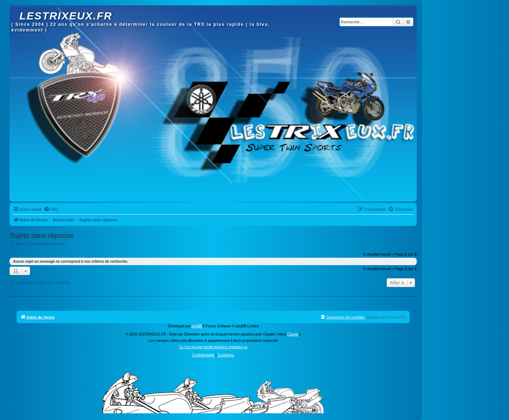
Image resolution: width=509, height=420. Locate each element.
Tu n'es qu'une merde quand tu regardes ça (213, 347)
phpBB (197, 326)
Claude (293, 334)
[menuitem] (51, 209)
